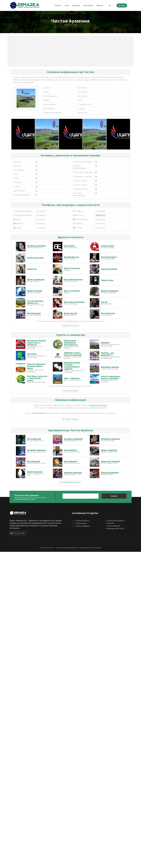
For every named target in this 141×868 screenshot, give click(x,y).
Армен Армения (35, 472)
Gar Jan (104, 302)
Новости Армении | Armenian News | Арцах (37, 366)
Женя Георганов (72, 268)
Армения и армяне (110, 367)
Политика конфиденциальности (67, 548)
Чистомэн (32, 354)
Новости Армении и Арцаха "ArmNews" (111, 377)
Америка (76, 5)
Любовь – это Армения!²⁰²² (108, 354)
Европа (58, 5)
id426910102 (100, 215)
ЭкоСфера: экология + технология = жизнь (37, 378)
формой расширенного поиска (25, 499)
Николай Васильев (73, 279)
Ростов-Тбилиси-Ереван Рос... (35, 302)
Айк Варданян (34, 313)
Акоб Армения (34, 439)
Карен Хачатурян (35, 258)
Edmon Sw (32, 269)
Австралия (88, 5)
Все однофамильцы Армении (70, 482)
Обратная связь (18, 533)
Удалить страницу (71, 419)
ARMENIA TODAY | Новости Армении (73, 354)
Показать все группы (70, 391)
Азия (67, 5)
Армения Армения (73, 473)
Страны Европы (82, 521)
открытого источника (98, 405)
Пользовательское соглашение (90, 548)
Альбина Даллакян (36, 246)
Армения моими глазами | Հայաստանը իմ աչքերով (72, 366)
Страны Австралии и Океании (116, 522)
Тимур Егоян (107, 280)
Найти (114, 496)
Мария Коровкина (110, 291)
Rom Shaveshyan (109, 257)
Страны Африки (113, 526)
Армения (105, 343)
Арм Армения (34, 461)
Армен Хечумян (35, 291)
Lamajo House (108, 246)
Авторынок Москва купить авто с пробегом (36, 343)
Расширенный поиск (115, 528)
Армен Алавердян (36, 279)
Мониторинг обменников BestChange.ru (71, 343)
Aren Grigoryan (108, 313)
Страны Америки (83, 526)
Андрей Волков (71, 257)
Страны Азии (81, 523)
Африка (100, 5)
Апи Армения (70, 450)
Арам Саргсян (71, 313)
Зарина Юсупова (109, 269)
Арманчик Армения (110, 461)
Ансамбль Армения (73, 439)
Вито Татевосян (72, 291)
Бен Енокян (69, 246)
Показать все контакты (70, 326)
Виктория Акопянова (74, 302)
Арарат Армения (109, 450)
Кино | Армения (72, 378)
